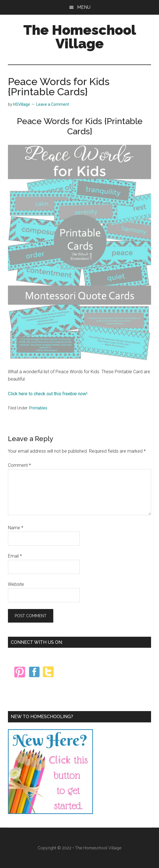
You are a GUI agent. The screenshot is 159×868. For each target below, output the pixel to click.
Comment (19, 465)
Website (16, 584)
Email (15, 556)
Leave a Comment (53, 104)
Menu (84, 7)
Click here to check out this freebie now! (48, 394)
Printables (38, 408)
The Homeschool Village (80, 37)
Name (16, 528)
